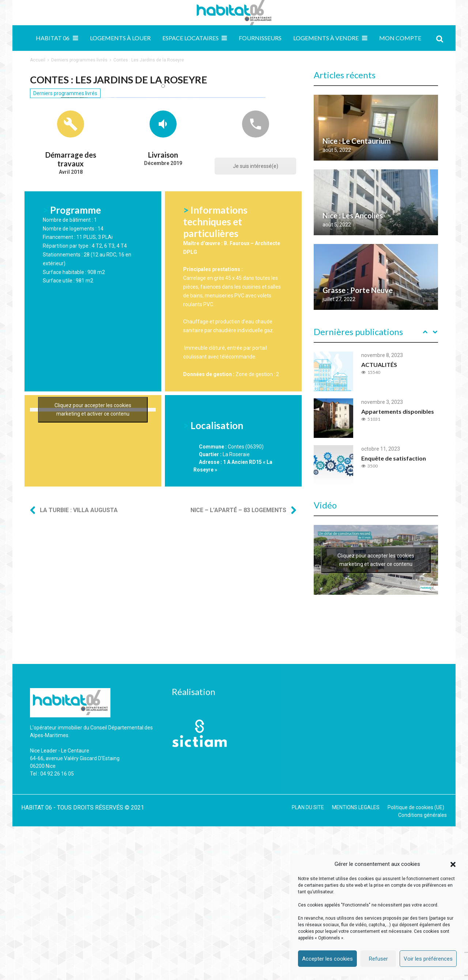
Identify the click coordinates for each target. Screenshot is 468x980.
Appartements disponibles (398, 411)
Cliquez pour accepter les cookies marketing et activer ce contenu (93, 615)
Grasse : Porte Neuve (358, 290)
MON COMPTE (400, 38)
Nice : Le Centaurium (357, 141)
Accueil (38, 60)
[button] (453, 864)
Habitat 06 (53, 38)
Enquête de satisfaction (394, 458)
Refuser (378, 959)
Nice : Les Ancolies (353, 215)
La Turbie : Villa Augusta (79, 698)
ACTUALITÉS (379, 365)
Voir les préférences (428, 959)
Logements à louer (120, 38)
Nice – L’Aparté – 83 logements (238, 698)
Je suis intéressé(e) (256, 328)
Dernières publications (358, 332)
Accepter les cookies (327, 959)
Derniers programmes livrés (79, 60)
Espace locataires (190, 38)
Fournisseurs (260, 38)
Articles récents (345, 75)
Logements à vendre (326, 38)
